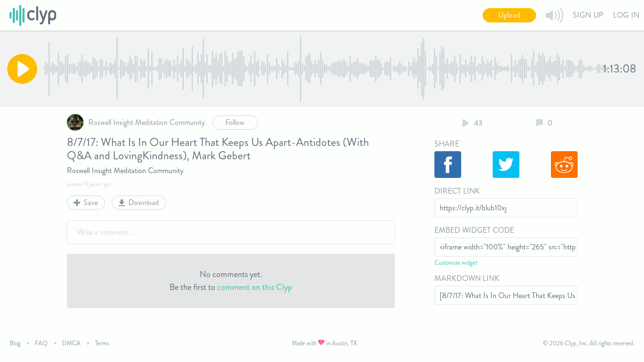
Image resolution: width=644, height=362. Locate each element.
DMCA (71, 343)
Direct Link (457, 191)
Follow (235, 122)
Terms (102, 343)
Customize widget (456, 263)
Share (447, 144)
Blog (15, 343)
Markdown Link (467, 278)
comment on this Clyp (255, 287)
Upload (509, 15)
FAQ (41, 343)
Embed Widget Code (474, 230)
